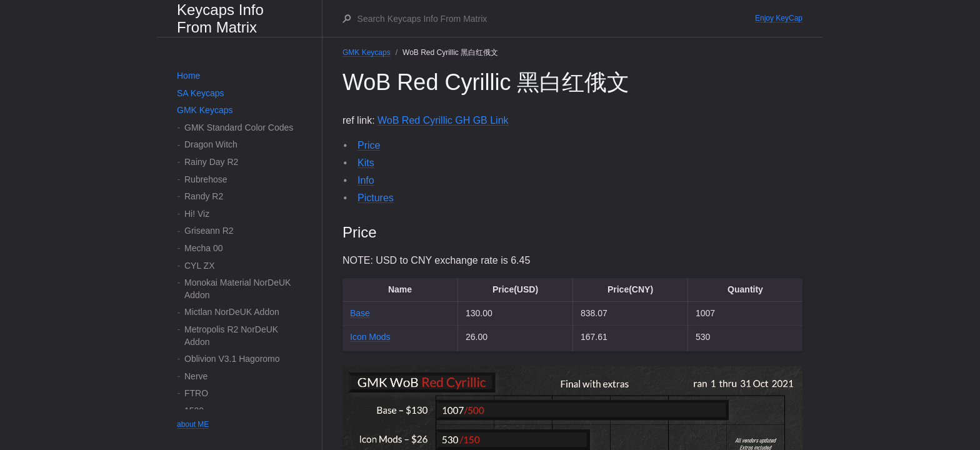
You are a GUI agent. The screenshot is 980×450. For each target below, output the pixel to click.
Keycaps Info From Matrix (220, 18)
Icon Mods (370, 337)
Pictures (376, 198)
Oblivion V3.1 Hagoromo (232, 359)
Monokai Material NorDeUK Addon (237, 289)
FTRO (196, 393)
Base (360, 313)
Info (366, 180)
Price (369, 145)
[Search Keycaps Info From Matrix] (556, 19)
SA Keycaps (201, 93)
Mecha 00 (203, 248)
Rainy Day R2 (211, 162)
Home (188, 76)
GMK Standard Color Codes (239, 127)
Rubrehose (206, 179)
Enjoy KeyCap (779, 18)
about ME (193, 424)
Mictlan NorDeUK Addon (232, 312)
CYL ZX (200, 266)
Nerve (196, 376)
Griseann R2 (209, 231)
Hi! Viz (197, 214)
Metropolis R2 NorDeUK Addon (231, 336)
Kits (366, 163)
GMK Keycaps (205, 110)
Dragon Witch (211, 144)
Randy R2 (204, 196)
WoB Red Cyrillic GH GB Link (443, 120)
